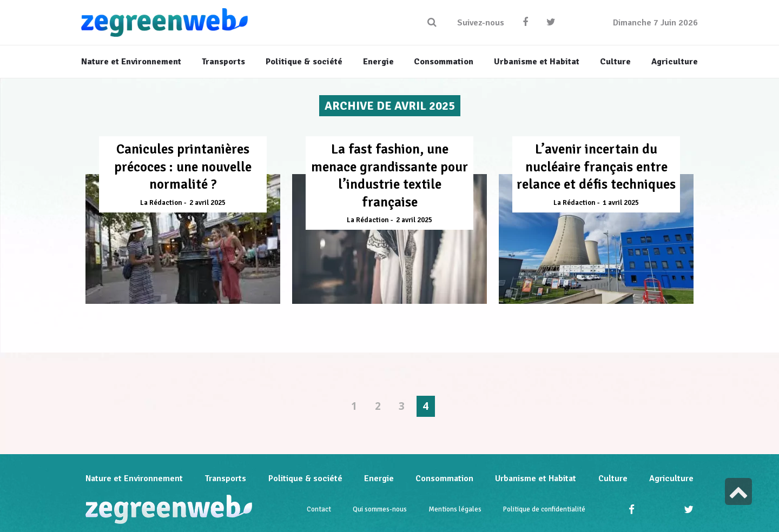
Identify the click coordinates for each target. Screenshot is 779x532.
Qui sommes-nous (380, 509)
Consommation (444, 478)
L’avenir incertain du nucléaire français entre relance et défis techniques (596, 167)
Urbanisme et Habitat (536, 478)
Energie (379, 478)
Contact (319, 509)
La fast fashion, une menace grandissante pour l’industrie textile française (389, 175)
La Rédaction (161, 203)
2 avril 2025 (207, 203)
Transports (225, 478)
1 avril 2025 (621, 203)
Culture (613, 478)
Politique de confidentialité (544, 509)
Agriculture (671, 478)
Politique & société (305, 478)
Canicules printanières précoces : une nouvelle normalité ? (183, 167)
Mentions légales (455, 509)
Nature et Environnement (134, 478)
